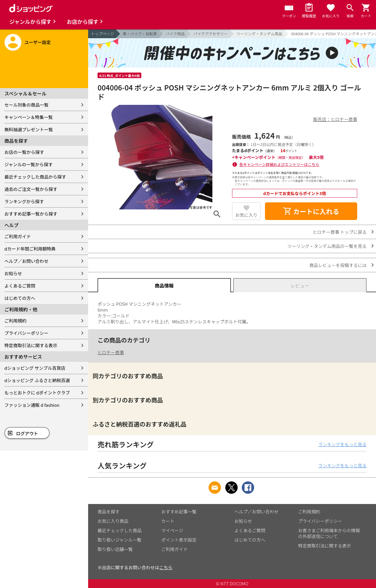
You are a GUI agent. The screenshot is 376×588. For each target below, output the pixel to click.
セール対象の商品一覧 (26, 105)
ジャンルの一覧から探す (28, 164)
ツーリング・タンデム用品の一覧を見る (327, 246)
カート (168, 521)
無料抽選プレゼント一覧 (29, 129)
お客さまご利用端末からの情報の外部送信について (329, 533)
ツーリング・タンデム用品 (259, 34)
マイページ (172, 530)
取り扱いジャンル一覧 (119, 540)
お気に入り (246, 215)
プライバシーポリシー (26, 333)
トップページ (103, 34)
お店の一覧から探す (24, 152)
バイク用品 (175, 34)
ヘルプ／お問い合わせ (26, 261)
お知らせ (13, 273)
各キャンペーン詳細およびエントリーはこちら (279, 164)
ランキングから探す (24, 201)
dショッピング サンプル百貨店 (35, 368)
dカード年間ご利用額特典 (30, 249)
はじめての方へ (20, 298)
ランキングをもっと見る (342, 444)
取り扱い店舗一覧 (115, 549)
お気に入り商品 (113, 521)
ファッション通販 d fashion (32, 405)
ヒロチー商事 (111, 352)
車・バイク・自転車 (140, 34)
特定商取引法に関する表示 (31, 345)
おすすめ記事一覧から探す (31, 214)
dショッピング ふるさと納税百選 (37, 380)
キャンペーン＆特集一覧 (28, 117)
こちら (166, 567)
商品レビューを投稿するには (338, 265)
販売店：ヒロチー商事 (335, 119)
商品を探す (109, 511)
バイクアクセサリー (211, 34)
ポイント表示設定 (179, 540)
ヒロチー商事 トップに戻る (340, 232)
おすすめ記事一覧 (179, 511)
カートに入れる (311, 211)
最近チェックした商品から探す (35, 177)
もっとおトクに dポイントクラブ (37, 393)
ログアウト (27, 433)
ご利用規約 (15, 321)
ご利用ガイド (18, 236)
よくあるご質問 (20, 286)
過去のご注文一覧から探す (31, 189)
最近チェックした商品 (120, 530)
